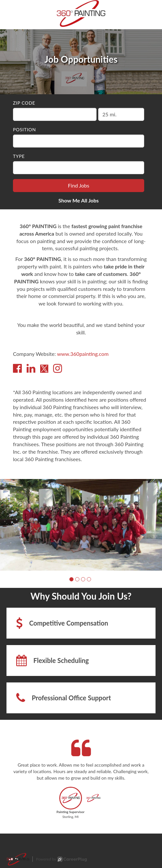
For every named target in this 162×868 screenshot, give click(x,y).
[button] (71, 579)
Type (19, 156)
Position (24, 130)
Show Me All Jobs (78, 200)
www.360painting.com (83, 354)
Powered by (61, 859)
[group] (81, 525)
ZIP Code (24, 103)
